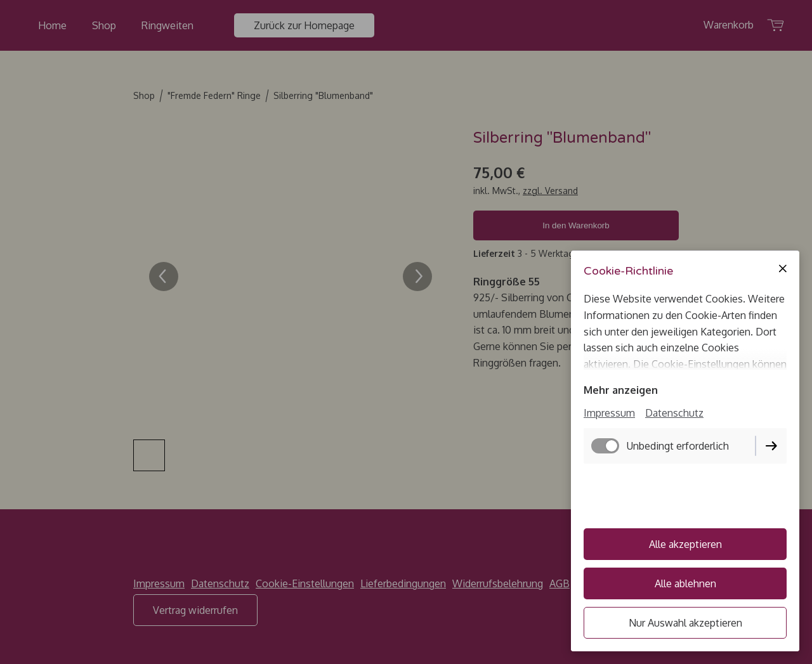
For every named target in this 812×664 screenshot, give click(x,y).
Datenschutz (674, 413)
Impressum (609, 413)
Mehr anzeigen (621, 390)
